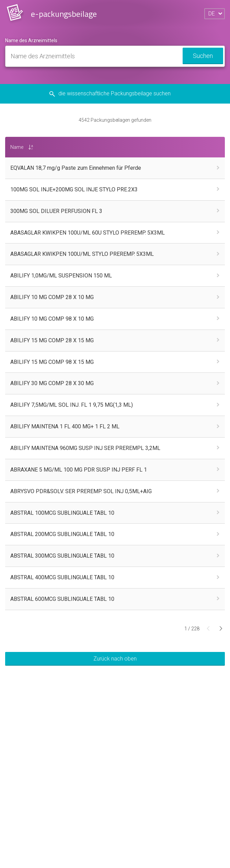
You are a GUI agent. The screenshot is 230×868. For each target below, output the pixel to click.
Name (17, 147)
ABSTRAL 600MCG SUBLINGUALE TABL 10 (62, 599)
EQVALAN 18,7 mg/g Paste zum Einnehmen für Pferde (76, 168)
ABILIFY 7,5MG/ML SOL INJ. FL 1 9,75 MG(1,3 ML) (72, 405)
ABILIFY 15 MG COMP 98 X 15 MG (52, 362)
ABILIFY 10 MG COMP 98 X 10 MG (52, 319)
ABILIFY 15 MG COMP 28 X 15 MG (52, 340)
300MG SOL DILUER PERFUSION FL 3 (56, 211)
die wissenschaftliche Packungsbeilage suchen (115, 93)
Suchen (203, 56)
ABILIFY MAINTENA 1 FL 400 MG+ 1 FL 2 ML (65, 426)
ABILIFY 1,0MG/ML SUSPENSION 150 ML (61, 276)
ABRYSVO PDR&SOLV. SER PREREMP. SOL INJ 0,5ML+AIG (81, 491)
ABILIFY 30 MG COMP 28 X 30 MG (52, 383)
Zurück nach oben (115, 659)
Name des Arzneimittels (31, 40)
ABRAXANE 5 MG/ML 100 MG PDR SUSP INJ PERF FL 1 (79, 470)
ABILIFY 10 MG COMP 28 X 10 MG (52, 297)
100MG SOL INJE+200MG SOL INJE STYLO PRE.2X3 (74, 189)
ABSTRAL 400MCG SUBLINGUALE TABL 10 (62, 577)
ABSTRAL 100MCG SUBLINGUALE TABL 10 (62, 513)
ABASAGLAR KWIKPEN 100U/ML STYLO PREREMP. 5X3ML (82, 254)
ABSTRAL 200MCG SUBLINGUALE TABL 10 (62, 534)
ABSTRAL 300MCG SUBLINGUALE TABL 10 (62, 556)
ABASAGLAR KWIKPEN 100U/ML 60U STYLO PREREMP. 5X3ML (88, 233)
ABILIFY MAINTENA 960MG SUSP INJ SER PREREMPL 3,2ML (85, 448)
